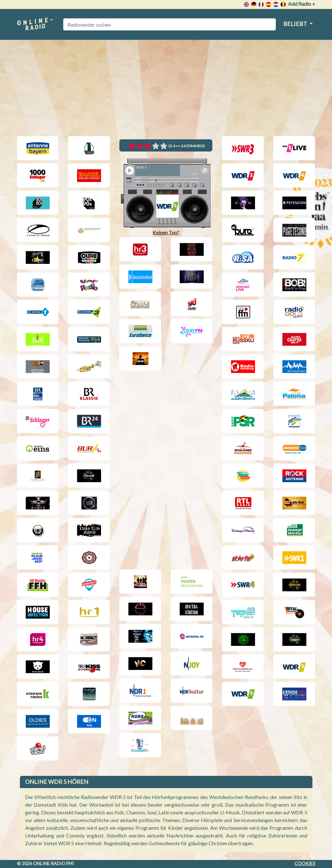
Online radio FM (53, 863)
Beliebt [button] (296, 24)
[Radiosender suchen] (170, 24)
